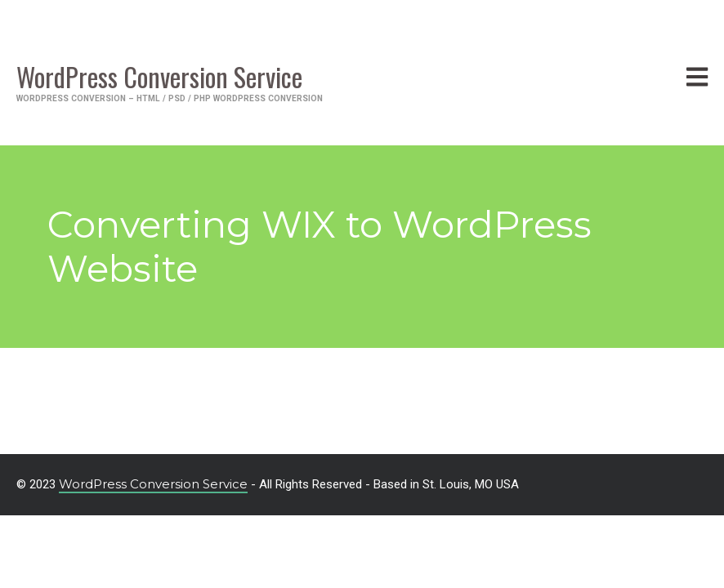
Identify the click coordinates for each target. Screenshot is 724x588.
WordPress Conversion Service (153, 484)
